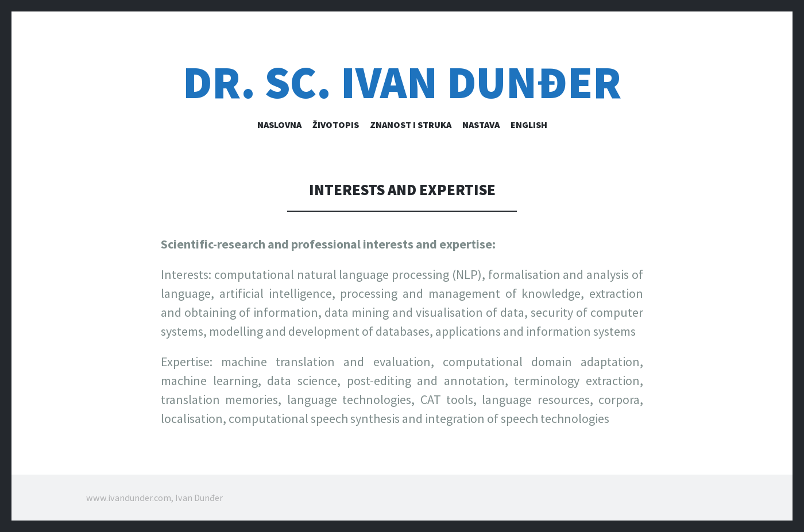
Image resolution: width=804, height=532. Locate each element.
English (529, 125)
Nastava (481, 125)
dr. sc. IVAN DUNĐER (402, 82)
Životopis (336, 125)
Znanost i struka (411, 125)
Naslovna (279, 125)
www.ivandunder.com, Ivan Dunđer (154, 498)
